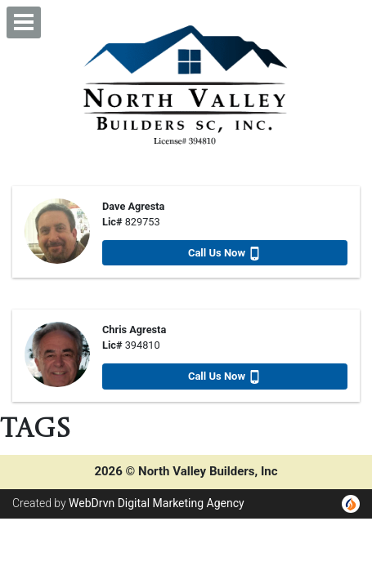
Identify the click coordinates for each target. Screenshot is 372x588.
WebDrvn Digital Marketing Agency (157, 503)
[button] (24, 22)
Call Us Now (225, 254)
